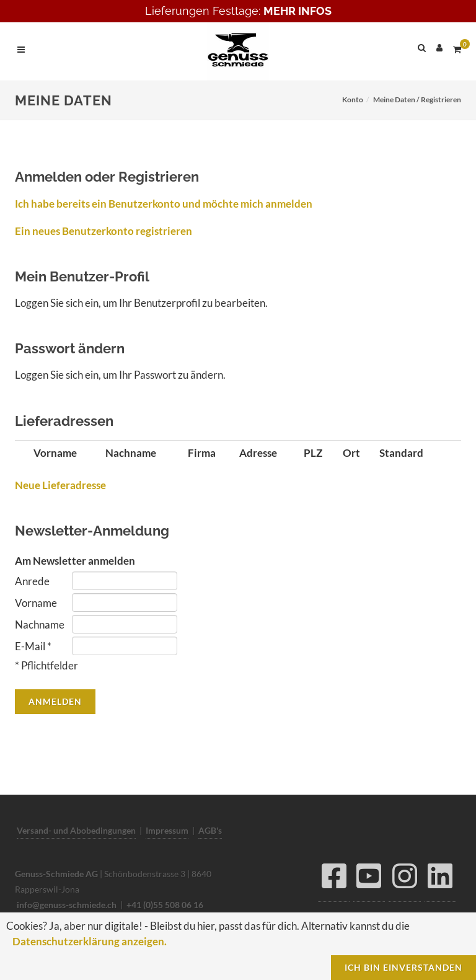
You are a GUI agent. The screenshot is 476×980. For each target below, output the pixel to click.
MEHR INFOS (297, 11)
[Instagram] (405, 879)
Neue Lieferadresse (60, 485)
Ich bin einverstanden (403, 967)
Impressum (167, 830)
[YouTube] (369, 879)
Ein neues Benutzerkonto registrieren (104, 231)
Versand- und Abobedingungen (76, 830)
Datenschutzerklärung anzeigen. (90, 941)
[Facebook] (334, 879)
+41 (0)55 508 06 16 (165, 905)
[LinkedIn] (440, 879)
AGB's (210, 830)
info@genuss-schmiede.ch (67, 905)
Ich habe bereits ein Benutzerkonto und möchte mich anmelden (164, 204)
